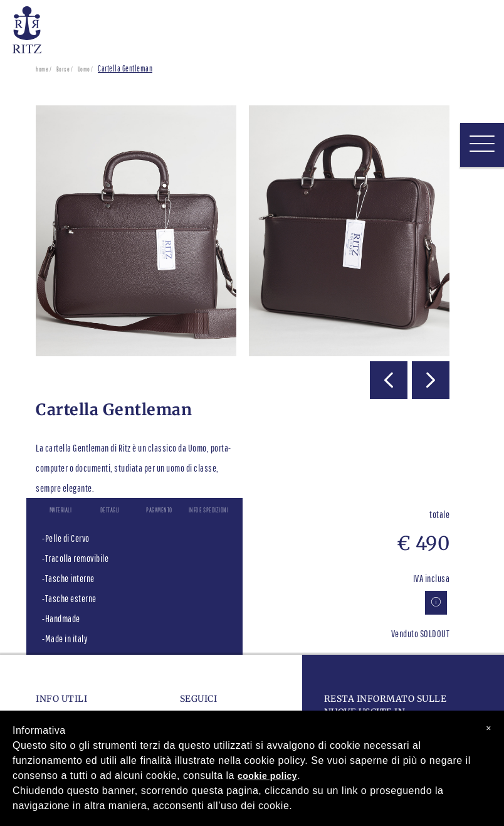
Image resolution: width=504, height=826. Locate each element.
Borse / (65, 69)
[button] (389, 380)
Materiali (61, 510)
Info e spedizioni (209, 510)
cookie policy (267, 776)
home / (44, 69)
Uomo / (86, 69)
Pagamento (159, 510)
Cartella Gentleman (125, 69)
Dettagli (110, 510)
